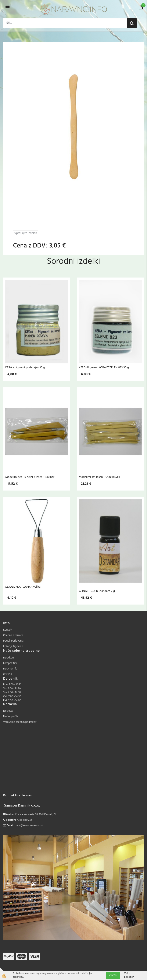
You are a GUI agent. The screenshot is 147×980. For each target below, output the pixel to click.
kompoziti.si (10, 663)
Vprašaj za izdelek (25, 233)
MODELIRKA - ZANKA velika (23, 587)
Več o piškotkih (129, 975)
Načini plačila (11, 717)
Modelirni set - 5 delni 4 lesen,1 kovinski (30, 477)
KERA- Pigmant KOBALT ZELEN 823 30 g (104, 367)
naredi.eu (8, 658)
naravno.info (10, 669)
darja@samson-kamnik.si (29, 825)
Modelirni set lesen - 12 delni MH (99, 477)
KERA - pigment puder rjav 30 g (25, 367)
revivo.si (8, 674)
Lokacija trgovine (13, 646)
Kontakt (8, 630)
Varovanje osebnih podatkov (20, 722)
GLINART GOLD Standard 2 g (97, 591)
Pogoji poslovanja (13, 641)
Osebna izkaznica (13, 635)
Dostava (8, 711)
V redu (113, 975)
